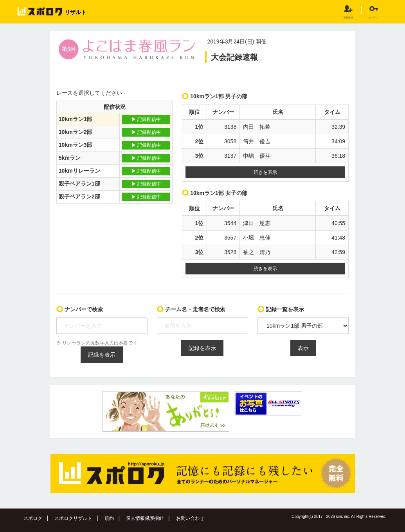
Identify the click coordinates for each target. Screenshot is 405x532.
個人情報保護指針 (145, 518)
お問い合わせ (190, 518)
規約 (109, 518)
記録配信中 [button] (146, 119)
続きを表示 (265, 172)
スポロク (33, 518)
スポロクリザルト (73, 518)
